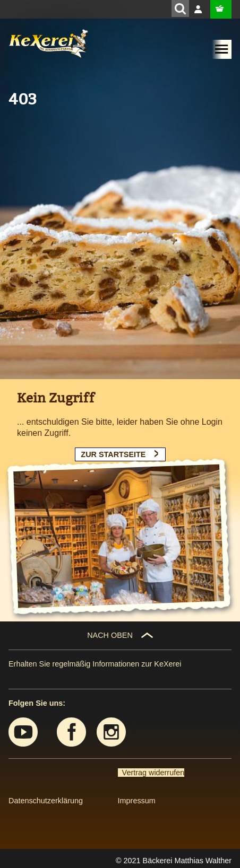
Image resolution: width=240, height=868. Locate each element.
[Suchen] (180, 8)
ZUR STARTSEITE (113, 454)
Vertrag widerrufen (151, 773)
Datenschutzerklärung (46, 801)
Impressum (137, 801)
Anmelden (200, 9)
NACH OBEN (110, 635)
